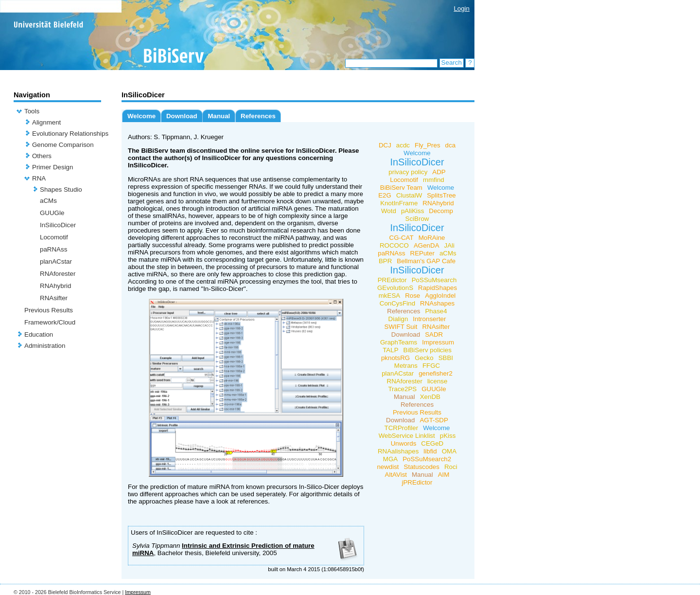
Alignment (46, 122)
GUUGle (52, 213)
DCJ (385, 145)
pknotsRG (395, 358)
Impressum (438, 342)
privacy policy (408, 172)
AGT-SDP (434, 420)
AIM (444, 475)
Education (39, 334)
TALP (390, 350)
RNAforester (58, 274)
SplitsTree (441, 195)
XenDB (430, 397)
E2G (385, 195)
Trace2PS (402, 389)
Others (42, 156)
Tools (32, 111)
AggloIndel (440, 296)
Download (182, 116)
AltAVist (396, 475)
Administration (45, 346)
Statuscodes (422, 467)
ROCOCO (394, 245)
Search (452, 63)
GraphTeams (399, 342)
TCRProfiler (402, 428)
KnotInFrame (399, 203)
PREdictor (392, 280)
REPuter (422, 253)
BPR (385, 261)
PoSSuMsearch (434, 280)
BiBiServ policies (428, 350)
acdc (403, 145)
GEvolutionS (395, 288)
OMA (449, 451)
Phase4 (436, 311)
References (258, 116)
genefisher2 (436, 373)
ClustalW (409, 195)
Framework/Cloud (50, 322)
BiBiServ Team (401, 188)
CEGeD (432, 443)
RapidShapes (437, 288)
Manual (219, 116)
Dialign (398, 319)
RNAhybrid (55, 286)
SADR (434, 334)
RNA (39, 178)
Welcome (141, 116)
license (437, 381)
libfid (430, 451)
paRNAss (53, 249)
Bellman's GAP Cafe (426, 261)
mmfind (434, 180)
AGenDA (427, 245)
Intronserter (429, 319)
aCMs (48, 201)
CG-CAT (402, 238)
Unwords (404, 443)
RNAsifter (54, 298)
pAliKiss (412, 211)
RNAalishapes (398, 451)
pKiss (448, 436)
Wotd (389, 211)
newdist (388, 467)
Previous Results (49, 310)
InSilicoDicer (58, 225)
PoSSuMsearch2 (427, 459)
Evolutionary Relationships (70, 134)
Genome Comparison (63, 145)
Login (462, 9)
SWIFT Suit (401, 327)
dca (451, 145)
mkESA (389, 296)
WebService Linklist (407, 436)
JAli (449, 245)
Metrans (406, 366)
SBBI (446, 358)
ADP (439, 172)
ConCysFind (397, 303)
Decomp (441, 211)
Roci (451, 467)
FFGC (431, 366)
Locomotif (54, 237)
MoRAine (432, 238)
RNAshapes (437, 303)
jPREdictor (417, 482)
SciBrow (417, 219)
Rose (412, 296)
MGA (390, 459)
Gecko (424, 358)
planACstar (56, 261)
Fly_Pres (428, 145)
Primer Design (52, 167)
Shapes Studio (61, 189)
